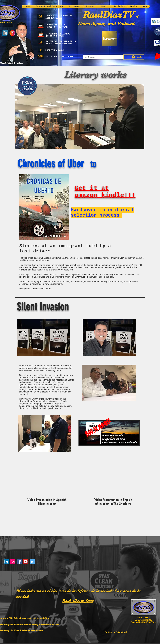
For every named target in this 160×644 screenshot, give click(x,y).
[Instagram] (13, 562)
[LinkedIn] (6, 562)
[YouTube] (26, 562)
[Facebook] (19, 562)
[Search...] (103, 57)
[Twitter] (32, 562)
